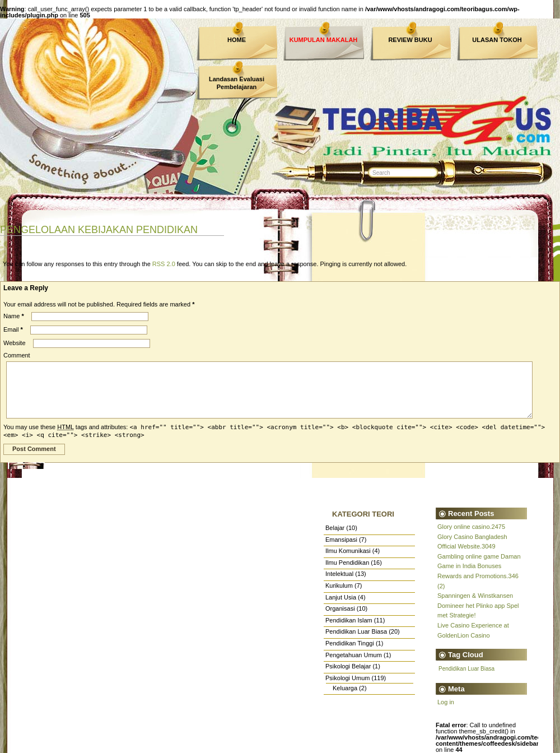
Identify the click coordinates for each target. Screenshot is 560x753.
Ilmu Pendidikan (347, 563)
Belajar (335, 528)
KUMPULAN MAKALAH (324, 40)
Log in (446, 702)
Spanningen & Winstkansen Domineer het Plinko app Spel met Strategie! (478, 605)
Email (13, 329)
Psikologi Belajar (348, 666)
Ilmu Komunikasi (348, 551)
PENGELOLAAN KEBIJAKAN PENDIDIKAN (99, 230)
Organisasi (340, 608)
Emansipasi (341, 540)
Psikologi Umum (347, 678)
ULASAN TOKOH (497, 40)
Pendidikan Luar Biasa (356, 631)
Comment (17, 355)
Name (14, 316)
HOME (237, 40)
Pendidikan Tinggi (350, 643)
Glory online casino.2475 (471, 527)
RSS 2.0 (164, 264)
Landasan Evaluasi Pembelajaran (237, 83)
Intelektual (339, 574)
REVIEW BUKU (410, 40)
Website (15, 343)
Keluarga (345, 688)
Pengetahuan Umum (354, 655)
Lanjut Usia (341, 597)
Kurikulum (339, 585)
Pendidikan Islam (349, 620)
